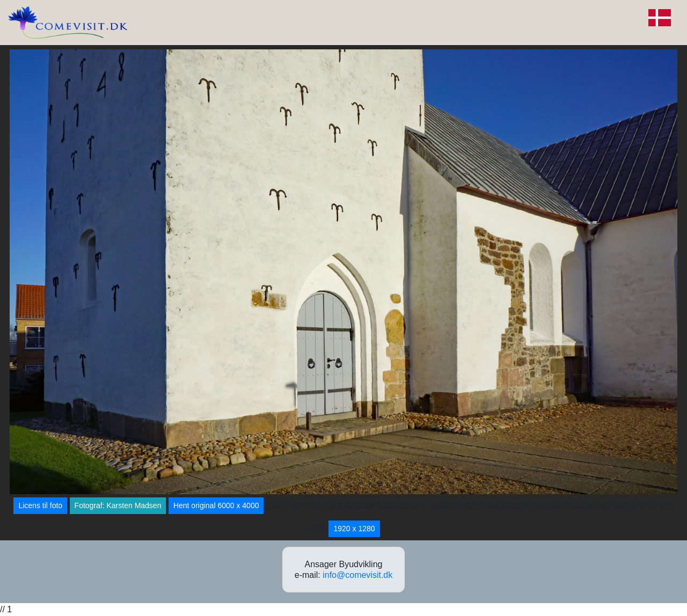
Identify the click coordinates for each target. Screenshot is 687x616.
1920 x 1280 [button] (354, 529)
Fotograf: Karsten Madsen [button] (118, 505)
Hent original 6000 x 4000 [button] (216, 505)
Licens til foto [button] (40, 505)
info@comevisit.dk (357, 575)
